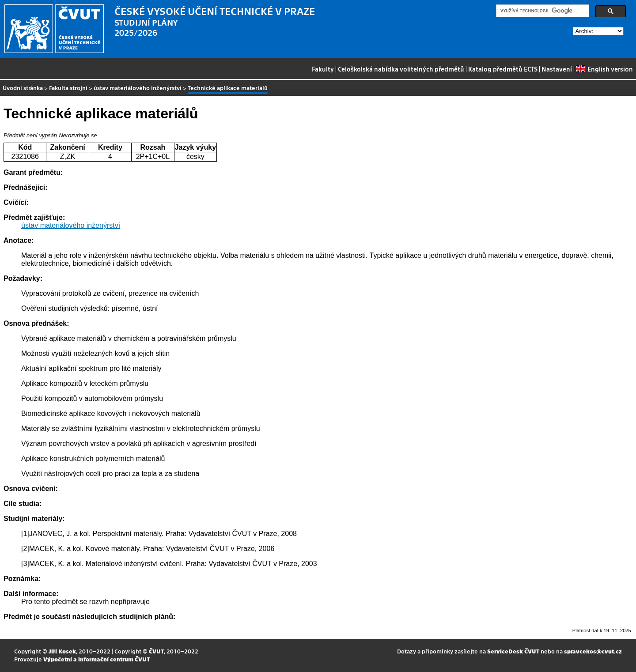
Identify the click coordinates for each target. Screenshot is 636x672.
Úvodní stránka (23, 88)
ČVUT (156, 651)
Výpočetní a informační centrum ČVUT (97, 659)
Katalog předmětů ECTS (503, 69)
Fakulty (323, 69)
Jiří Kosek (62, 651)
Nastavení (557, 69)
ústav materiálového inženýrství (138, 88)
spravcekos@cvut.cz (593, 651)
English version (604, 69)
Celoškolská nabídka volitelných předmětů (401, 69)
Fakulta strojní (68, 88)
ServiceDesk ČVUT (513, 651)
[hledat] (542, 11)
